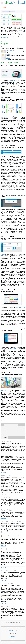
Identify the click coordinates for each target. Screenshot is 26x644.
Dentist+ (3, 256)
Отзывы (3, 421)
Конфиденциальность (13, 628)
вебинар (13, 642)
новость (13, 639)
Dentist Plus (22, 308)
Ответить (3, 473)
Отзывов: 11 (4, 37)
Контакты (13, 625)
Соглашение (13, 631)
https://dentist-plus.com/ (8, 11)
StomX (8, 54)
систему (13, 636)
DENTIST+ (4, 117)
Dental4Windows (11, 51)
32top (8, 58)
